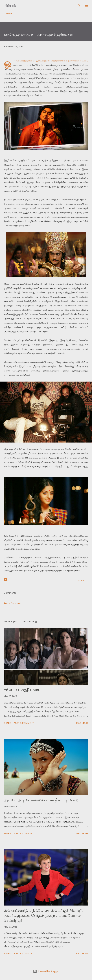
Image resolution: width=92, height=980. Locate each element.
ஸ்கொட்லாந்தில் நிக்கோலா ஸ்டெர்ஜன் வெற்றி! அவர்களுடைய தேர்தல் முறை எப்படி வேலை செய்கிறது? (44, 915)
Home (9, 13)
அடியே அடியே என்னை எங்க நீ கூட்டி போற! (42, 800)
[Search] (79, 6)
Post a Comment (13, 603)
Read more (82, 723)
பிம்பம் (10, 6)
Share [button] (81, 581)
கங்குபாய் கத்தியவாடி (22, 690)
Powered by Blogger (46, 971)
